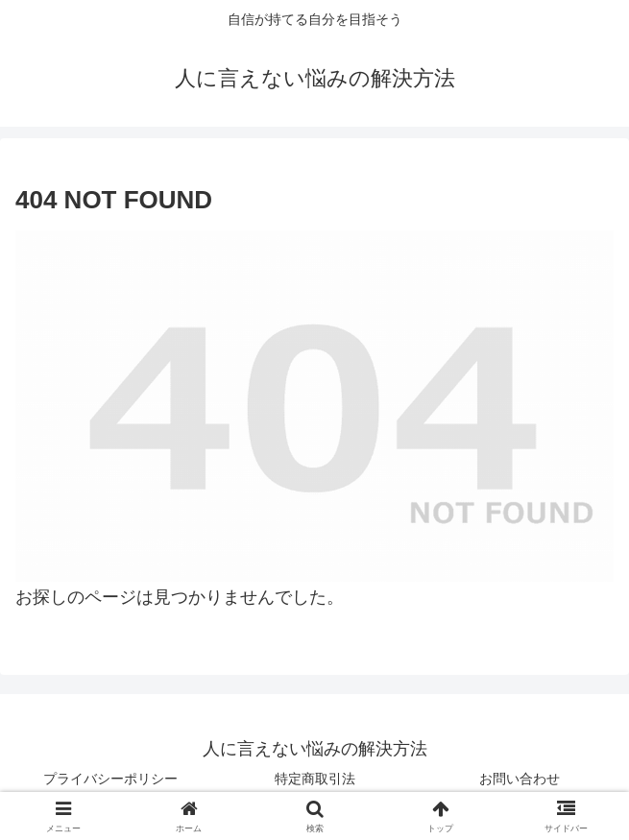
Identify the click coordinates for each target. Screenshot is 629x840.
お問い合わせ (520, 779)
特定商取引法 (315, 779)
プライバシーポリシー (110, 779)
